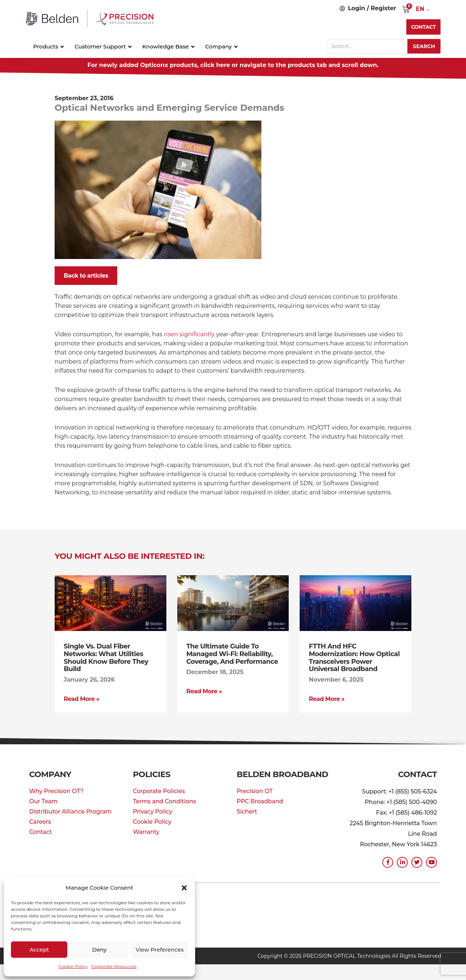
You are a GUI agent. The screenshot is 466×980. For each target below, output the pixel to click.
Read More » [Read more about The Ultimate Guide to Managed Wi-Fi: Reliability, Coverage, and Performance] (204, 691)
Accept (39, 950)
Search (424, 46)
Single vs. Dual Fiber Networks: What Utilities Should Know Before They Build (106, 657)
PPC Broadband (260, 800)
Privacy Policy (153, 810)
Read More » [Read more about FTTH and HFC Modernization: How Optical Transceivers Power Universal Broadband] (327, 698)
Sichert (247, 810)
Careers (40, 821)
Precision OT (255, 790)
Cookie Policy (73, 966)
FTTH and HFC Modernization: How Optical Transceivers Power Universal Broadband (354, 657)
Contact (40, 831)
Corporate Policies (159, 790)
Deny (99, 950)
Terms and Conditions (164, 800)
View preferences (159, 950)
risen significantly (189, 334)
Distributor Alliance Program (70, 810)
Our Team (43, 800)
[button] (184, 888)
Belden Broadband (282, 773)
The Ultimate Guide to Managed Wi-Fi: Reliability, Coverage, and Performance (232, 654)
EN (420, 9)
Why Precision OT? (56, 790)
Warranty (146, 831)
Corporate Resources (114, 966)
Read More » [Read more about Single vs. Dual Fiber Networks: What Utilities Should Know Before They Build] (82, 698)
